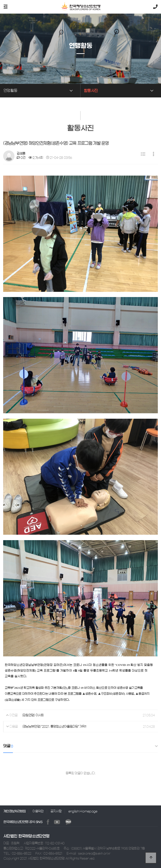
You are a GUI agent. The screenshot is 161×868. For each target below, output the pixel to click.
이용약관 (38, 811)
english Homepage (83, 811)
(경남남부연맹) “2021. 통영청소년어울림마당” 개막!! (54, 727)
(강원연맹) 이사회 (33, 715)
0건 (21, 158)
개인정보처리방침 (14, 811)
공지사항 (56, 811)
